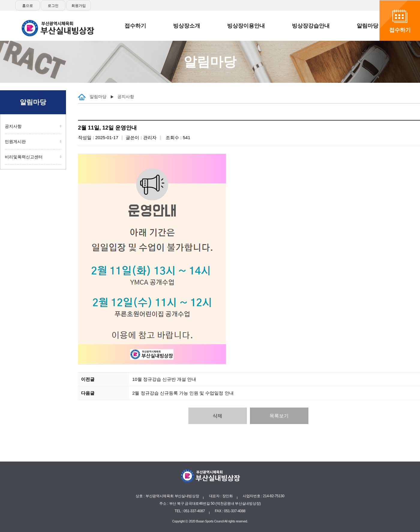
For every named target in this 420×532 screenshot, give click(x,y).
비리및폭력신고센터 (24, 157)
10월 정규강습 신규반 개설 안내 (164, 379)
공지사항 (13, 126)
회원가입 (79, 6)
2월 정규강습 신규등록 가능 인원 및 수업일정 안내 (183, 393)
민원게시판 (15, 142)
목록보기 (279, 416)
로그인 (53, 6)
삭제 (217, 416)
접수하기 (400, 30)
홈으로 (28, 6)
